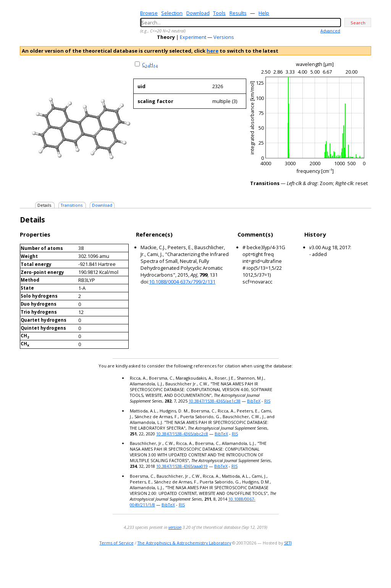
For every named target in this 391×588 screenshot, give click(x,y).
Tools (219, 13)
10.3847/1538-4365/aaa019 (182, 466)
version (175, 527)
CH (150, 64)
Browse (149, 13)
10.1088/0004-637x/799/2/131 (182, 282)
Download (198, 13)
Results (238, 13)
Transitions (72, 205)
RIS (267, 401)
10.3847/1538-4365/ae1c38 (215, 401)
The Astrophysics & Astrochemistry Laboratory (184, 543)
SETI (288, 543)
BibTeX (254, 401)
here (212, 51)
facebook (366, 567)
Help (264, 13)
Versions (224, 37)
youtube (355, 567)
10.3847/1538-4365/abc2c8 (182, 434)
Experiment (193, 37)
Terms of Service (117, 543)
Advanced (330, 31)
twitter (344, 567)
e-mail (335, 567)
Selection (172, 13)
